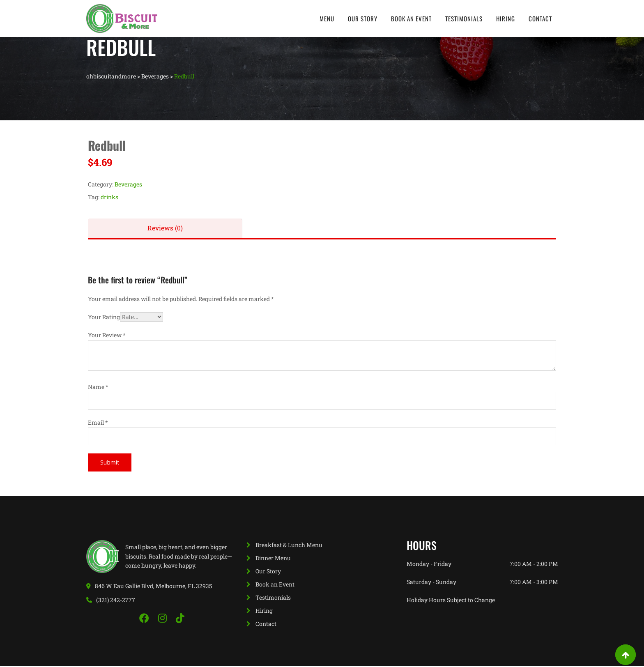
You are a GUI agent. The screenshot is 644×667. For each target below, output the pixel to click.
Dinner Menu (273, 559)
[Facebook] (145, 619)
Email (98, 423)
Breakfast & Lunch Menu (289, 546)
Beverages (128, 184)
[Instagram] (164, 619)
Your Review (107, 336)
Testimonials (464, 18)
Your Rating (104, 318)
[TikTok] (180, 619)
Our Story (363, 18)
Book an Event (411, 18)
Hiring (506, 18)
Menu (327, 18)
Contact (540, 18)
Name (98, 388)
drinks (109, 197)
